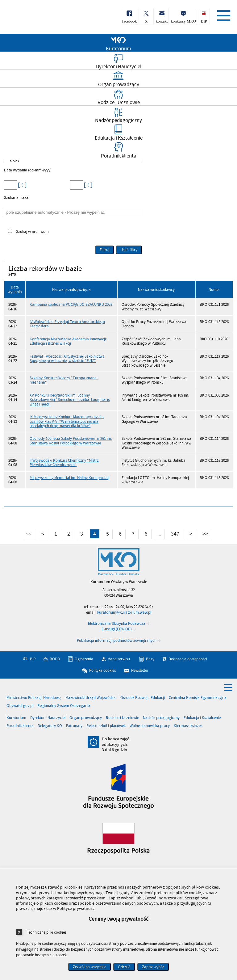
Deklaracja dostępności (188, 659)
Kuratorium (16, 718)
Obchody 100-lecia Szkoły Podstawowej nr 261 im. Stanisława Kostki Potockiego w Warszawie (71, 441)
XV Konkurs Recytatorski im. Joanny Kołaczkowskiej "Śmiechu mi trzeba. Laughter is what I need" (70, 400)
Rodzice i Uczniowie (122, 718)
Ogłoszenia (84, 659)
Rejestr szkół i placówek (106, 726)
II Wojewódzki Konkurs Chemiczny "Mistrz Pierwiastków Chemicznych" (64, 463)
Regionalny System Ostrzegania (64, 706)
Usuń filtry (127, 249)
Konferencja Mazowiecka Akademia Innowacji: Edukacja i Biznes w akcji (68, 341)
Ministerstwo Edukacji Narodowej (34, 698)
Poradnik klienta (20, 726)
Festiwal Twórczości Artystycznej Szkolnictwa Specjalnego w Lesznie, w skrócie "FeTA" (67, 359)
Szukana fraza (16, 198)
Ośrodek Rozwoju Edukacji (143, 698)
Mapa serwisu (119, 659)
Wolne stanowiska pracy (150, 726)
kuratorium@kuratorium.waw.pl (124, 612)
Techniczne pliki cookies (47, 932)
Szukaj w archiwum (32, 232)
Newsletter (140, 671)
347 (173, 533)
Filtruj (104, 250)
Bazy (150, 659)
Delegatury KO (50, 726)
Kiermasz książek (188, 726)
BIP (33, 659)
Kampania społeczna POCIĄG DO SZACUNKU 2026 (71, 305)
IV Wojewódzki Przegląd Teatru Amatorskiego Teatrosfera (67, 324)
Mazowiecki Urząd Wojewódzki (91, 698)
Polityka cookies (102, 671)
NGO (74, 162)
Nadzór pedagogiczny (161, 718)
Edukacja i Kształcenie (202, 718)
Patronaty (74, 726)
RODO (55, 659)
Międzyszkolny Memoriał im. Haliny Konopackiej (69, 478)
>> (203, 533)
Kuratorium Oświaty (37, 18)
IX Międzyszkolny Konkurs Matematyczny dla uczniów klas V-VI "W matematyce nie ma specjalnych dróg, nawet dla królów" (67, 421)
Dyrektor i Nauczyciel (48, 718)
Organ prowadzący (86, 718)
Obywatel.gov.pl (20, 706)
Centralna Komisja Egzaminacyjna (198, 698)
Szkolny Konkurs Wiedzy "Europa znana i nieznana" (64, 380)
